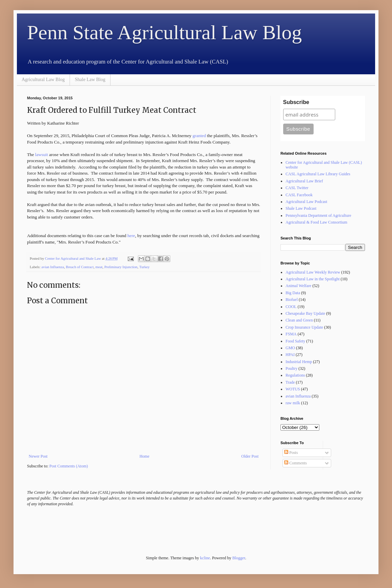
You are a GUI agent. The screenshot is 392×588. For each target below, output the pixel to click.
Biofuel (292, 300)
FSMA (291, 334)
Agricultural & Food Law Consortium (316, 222)
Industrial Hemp (299, 362)
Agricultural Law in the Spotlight (313, 279)
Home (144, 456)
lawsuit (42, 155)
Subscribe (296, 102)
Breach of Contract (80, 267)
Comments (296, 463)
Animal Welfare (298, 286)
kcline (205, 558)
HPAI (290, 355)
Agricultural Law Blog (43, 80)
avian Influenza (53, 267)
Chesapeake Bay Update (305, 313)
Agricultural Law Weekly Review (313, 272)
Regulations (295, 375)
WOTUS (293, 389)
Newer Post (38, 456)
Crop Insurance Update (304, 327)
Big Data (293, 293)
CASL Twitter (297, 188)
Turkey (144, 267)
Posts (291, 453)
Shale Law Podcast (301, 208)
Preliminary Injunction (121, 267)
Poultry (291, 368)
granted (200, 136)
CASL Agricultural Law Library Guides (318, 174)
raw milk (293, 403)
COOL (291, 307)
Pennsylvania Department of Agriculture (318, 215)
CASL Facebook (299, 195)
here (131, 236)
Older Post (250, 456)
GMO (290, 348)
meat (99, 267)
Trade (290, 382)
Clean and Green (299, 320)
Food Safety (295, 341)
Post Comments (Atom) (69, 466)
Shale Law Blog (90, 80)
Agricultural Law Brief (304, 181)
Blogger (239, 558)
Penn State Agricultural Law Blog (164, 32)
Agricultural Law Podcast (306, 202)
